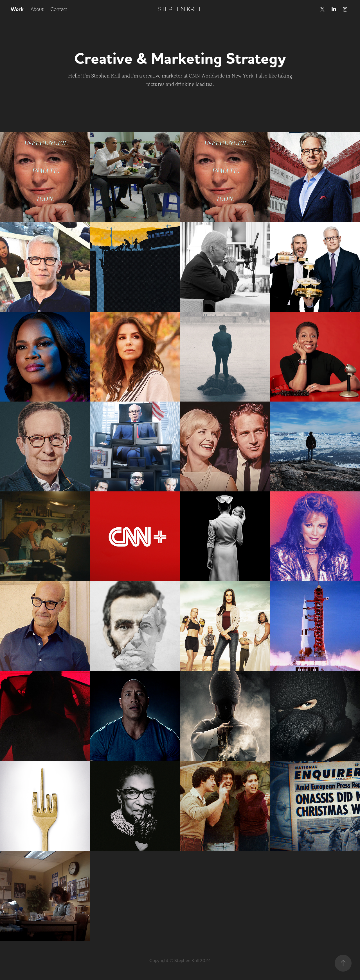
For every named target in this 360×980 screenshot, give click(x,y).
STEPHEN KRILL (180, 9)
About (37, 9)
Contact (59, 9)
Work (17, 9)
